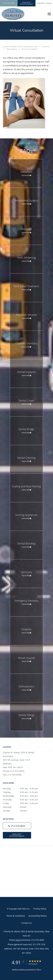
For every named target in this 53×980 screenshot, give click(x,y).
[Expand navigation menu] (49, 14)
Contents (46, 47)
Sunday (23, 811)
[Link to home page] (16, 14)
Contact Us (27, 923)
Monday (23, 788)
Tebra (39, 970)
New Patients (12, 49)
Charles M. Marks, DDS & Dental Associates (20, 47)
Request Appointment (17, 835)
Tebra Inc (26, 909)
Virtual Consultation (29, 49)
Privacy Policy (40, 909)
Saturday (23, 807)
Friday (23, 803)
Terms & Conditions (16, 916)
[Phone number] (17, 826)
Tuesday (23, 792)
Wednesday (23, 796)
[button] (27, 3)
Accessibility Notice (38, 916)
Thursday (23, 800)
